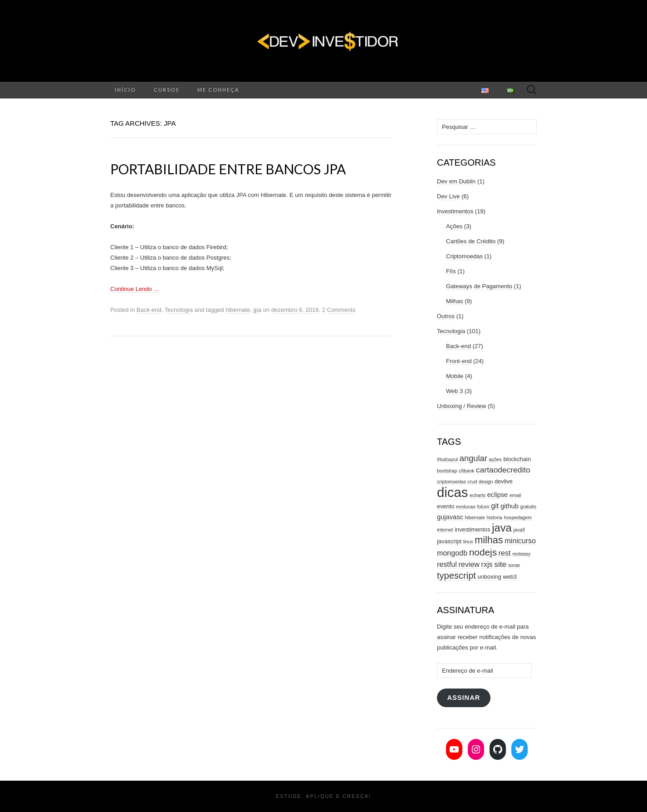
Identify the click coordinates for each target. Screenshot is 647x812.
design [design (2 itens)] (486, 482)
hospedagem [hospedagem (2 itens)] (518, 517)
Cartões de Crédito (471, 241)
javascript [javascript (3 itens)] (449, 541)
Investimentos (455, 211)
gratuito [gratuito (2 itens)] (528, 507)
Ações (454, 226)
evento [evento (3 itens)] (446, 506)
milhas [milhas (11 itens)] (489, 540)
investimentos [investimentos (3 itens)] (472, 529)
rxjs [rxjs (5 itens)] (487, 564)
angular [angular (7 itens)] (473, 458)
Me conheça (218, 90)
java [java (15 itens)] (502, 528)
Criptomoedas (464, 256)
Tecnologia (179, 310)
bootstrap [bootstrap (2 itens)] (447, 471)
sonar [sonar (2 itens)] (514, 565)
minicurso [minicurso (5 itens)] (520, 541)
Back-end (149, 310)
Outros (446, 316)
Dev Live (448, 196)
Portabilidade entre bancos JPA (228, 169)
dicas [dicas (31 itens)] (452, 492)
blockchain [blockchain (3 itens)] (517, 459)
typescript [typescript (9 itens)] (456, 576)
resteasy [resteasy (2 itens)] (521, 554)
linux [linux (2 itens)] (468, 541)
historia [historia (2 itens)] (494, 517)
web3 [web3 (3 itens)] (510, 577)
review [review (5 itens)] (469, 564)
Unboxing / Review (461, 406)
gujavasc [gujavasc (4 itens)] (450, 517)
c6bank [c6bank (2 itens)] (466, 471)
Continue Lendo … (135, 289)
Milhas (455, 301)
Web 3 (454, 391)
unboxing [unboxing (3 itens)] (490, 577)
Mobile (455, 376)
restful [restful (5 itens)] (447, 564)
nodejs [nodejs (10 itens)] (483, 552)
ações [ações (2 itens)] (495, 459)
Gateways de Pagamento (479, 286)
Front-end (459, 361)
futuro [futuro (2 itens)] (483, 507)
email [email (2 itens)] (515, 495)
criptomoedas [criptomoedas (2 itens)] (451, 482)
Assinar (463, 698)
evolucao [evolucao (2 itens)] (466, 507)
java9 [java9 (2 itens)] (519, 530)
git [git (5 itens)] (495, 506)
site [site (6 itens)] (500, 564)
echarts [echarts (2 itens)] (478, 495)
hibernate (238, 310)
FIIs (451, 271)
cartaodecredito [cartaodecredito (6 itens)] (503, 470)
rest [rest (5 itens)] (505, 553)
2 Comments (339, 310)
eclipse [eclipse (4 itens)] (498, 495)
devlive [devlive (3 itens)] (504, 481)
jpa (257, 310)
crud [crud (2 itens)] (473, 482)
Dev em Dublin (456, 181)
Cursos (167, 90)
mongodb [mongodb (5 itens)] (452, 553)
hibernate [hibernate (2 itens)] (475, 517)
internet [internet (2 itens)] (445, 530)
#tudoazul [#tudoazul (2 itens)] (447, 459)
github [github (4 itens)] (510, 506)
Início (125, 90)
